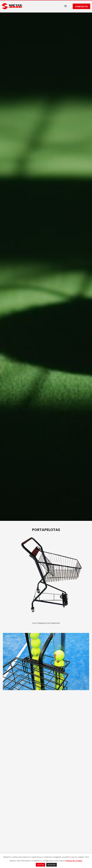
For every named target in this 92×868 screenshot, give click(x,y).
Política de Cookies (74, 861)
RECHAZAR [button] (52, 865)
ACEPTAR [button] (40, 865)
